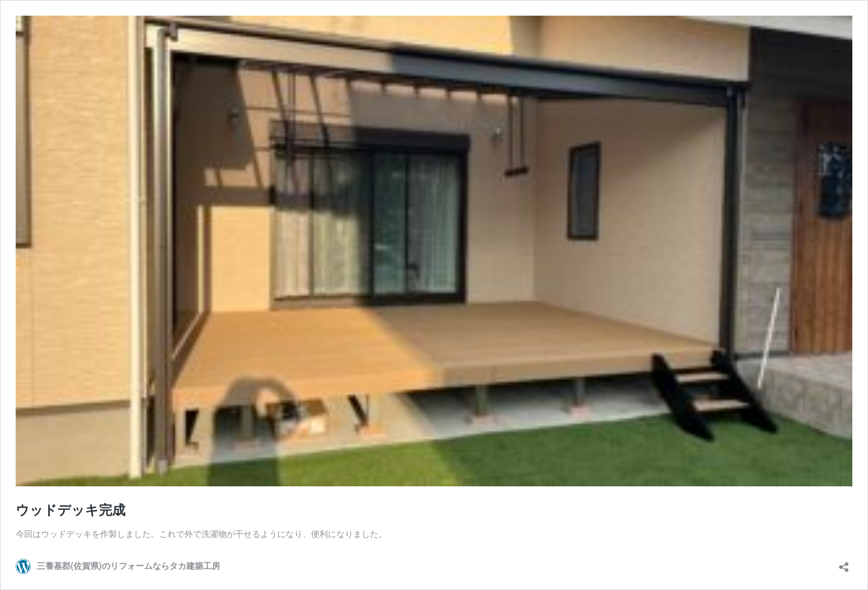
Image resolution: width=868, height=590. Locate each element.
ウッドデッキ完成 (71, 510)
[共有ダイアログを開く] (844, 563)
